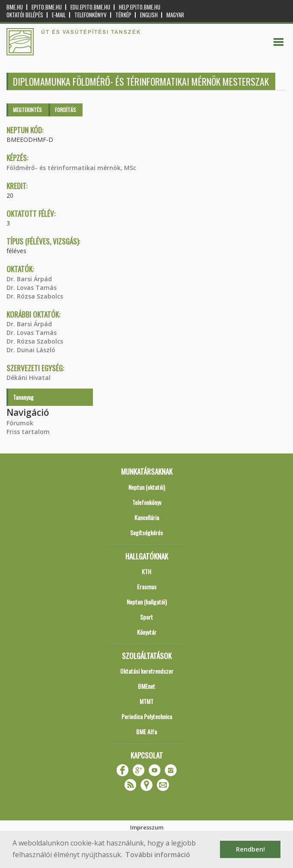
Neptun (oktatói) (147, 487)
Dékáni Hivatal (29, 378)
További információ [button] (158, 855)
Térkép (123, 15)
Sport (146, 617)
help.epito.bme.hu (140, 7)
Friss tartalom (28, 432)
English (149, 15)
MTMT (146, 701)
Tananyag (23, 397)
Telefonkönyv (91, 15)
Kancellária (147, 517)
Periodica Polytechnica (147, 716)
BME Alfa (146, 731)
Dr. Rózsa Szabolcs (35, 296)
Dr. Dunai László (31, 350)
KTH (146, 571)
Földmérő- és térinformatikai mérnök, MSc (71, 168)
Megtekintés (27, 110)
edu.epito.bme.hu (90, 7)
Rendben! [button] (250, 849)
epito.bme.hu (47, 7)
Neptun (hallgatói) (147, 602)
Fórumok (20, 423)
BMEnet (146, 686)
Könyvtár (147, 632)
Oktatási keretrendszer (147, 671)
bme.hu (15, 7)
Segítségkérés (146, 532)
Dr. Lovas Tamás (32, 288)
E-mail (59, 15)
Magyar (175, 15)
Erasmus (147, 587)
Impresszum (147, 827)
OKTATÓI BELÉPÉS (25, 15)
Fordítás (65, 110)
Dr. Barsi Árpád (29, 279)
